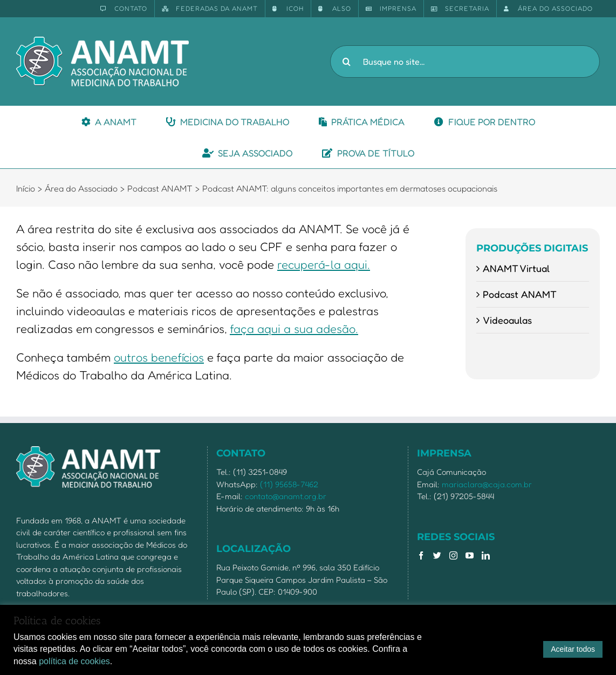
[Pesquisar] (346, 62)
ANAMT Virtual (516, 268)
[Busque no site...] (465, 62)
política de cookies (74, 661)
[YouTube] (470, 555)
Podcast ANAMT (520, 294)
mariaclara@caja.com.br (487, 484)
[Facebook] (421, 555)
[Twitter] (437, 555)
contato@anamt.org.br (286, 496)
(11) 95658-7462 (289, 484)
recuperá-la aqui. (324, 264)
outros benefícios (159, 357)
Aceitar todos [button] (573, 649)
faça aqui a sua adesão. (294, 329)
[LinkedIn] (486, 555)
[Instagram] (453, 555)
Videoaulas (507, 320)
